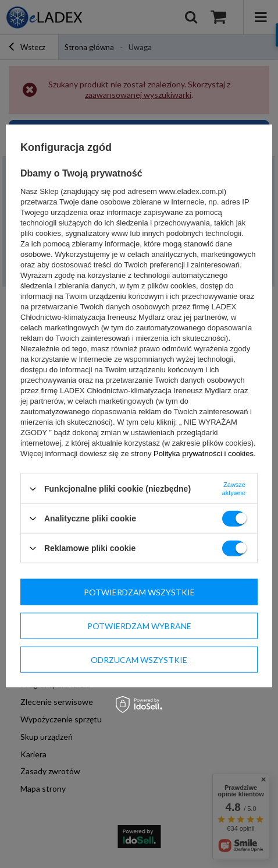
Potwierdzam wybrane (139, 625)
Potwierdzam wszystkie (139, 592)
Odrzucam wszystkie (139, 659)
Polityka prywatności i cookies (204, 454)
